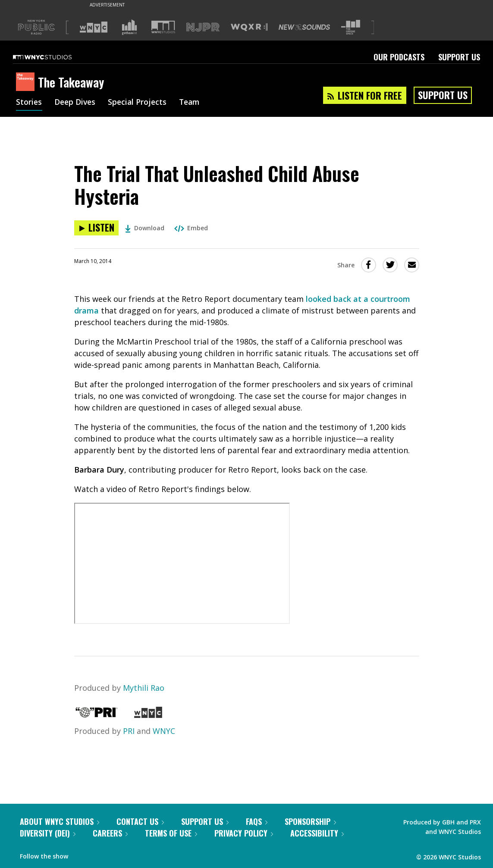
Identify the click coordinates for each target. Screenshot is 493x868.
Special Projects (140, 103)
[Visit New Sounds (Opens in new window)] (304, 27)
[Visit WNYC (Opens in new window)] (94, 27)
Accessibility (317, 833)
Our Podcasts (399, 57)
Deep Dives (76, 103)
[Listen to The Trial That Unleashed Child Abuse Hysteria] (96, 228)
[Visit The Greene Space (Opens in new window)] (351, 27)
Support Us (459, 57)
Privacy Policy (244, 833)
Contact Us (140, 821)
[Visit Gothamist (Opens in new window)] (129, 27)
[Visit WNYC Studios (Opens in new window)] (163, 27)
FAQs (257, 821)
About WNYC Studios (60, 821)
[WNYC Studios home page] (53, 57)
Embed (191, 228)
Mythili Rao (144, 688)
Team (193, 103)
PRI (129, 731)
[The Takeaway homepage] (27, 82)
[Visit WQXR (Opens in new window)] (249, 27)
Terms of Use (171, 833)
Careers (110, 833)
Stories (29, 103)
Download (145, 228)
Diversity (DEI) (48, 833)
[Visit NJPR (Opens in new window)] (203, 27)
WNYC (164, 731)
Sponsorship (310, 821)
